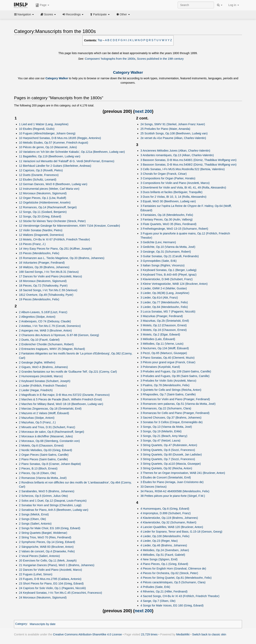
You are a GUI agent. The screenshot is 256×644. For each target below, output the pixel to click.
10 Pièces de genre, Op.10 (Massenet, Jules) (48, 147)
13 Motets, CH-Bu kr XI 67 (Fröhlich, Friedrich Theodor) (54, 239)
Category (21, 624)
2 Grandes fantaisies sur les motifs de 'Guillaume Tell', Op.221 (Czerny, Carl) (68, 372)
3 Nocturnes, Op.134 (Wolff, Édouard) (165, 348)
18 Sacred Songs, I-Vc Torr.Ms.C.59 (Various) (48, 290)
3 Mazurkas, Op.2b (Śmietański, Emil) (165, 321)
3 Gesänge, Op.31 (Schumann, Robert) (166, 252)
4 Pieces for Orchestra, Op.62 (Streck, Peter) (169, 573)
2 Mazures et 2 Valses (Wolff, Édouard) (44, 413)
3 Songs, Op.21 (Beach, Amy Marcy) (164, 436)
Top (100, 40)
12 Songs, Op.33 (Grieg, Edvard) (40, 216)
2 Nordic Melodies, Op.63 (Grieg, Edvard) (46, 450)
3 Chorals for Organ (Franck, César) (163, 174)
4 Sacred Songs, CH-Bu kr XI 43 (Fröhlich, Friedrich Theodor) (180, 596)
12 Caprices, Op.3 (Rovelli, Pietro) (41, 170)
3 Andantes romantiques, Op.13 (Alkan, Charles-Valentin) (177, 155)
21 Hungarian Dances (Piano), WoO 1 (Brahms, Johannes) (57, 565)
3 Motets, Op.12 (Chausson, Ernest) (163, 325)
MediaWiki (183, 634)
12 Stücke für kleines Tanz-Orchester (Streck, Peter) (52, 221)
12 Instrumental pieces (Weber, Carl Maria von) (49, 189)
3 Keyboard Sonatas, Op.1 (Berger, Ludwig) (168, 270)
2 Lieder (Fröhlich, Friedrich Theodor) (43, 386)
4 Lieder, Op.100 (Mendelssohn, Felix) (165, 536)
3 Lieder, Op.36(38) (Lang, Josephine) (165, 293)
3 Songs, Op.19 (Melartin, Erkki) (161, 431)
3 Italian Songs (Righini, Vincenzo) (162, 265)
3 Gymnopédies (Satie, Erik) (158, 261)
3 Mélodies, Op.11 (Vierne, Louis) (162, 344)
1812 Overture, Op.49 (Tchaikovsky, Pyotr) (46, 295)
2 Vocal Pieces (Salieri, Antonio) (39, 556)
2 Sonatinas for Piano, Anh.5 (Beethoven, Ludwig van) (54, 510)
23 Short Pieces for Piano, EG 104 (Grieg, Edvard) (51, 583)
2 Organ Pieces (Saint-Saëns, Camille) (44, 455)
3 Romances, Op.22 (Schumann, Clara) (166, 408)
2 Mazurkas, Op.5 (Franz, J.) (37, 422)
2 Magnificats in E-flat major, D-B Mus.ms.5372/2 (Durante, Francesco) (64, 395)
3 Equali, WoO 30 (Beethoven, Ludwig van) (168, 201)
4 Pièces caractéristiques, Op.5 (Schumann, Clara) (173, 582)
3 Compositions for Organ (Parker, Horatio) (168, 178)
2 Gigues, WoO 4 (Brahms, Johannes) (43, 367)
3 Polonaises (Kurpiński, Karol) (160, 367)
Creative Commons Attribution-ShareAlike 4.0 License (87, 634)
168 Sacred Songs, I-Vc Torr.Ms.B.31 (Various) (49, 272)
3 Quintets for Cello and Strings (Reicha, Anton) (171, 390)
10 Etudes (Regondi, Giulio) (37, 129)
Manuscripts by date (42, 624)
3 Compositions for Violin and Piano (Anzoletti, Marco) (175, 183)
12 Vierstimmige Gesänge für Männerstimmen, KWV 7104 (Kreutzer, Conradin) (69, 226)
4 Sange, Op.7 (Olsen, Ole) (158, 601)
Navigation (24, 14)
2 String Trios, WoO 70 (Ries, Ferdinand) (45, 537)
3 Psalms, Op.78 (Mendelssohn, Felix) (165, 385)
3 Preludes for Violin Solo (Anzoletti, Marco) (168, 381)
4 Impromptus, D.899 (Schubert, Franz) (165, 513)
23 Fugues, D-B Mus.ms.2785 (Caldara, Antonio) (50, 579)
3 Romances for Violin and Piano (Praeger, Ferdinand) (175, 399)
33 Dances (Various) (153, 487)
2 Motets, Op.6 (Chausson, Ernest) (41, 446)
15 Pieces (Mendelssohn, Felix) (39, 253)
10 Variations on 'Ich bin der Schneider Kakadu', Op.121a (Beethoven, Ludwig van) (72, 152)
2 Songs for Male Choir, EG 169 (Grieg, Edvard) (50, 528)
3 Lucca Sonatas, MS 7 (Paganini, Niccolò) (168, 312)
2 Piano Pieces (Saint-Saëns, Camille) (43, 459)
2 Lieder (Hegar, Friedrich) (36, 390)
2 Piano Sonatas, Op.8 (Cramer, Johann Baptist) (50, 464)
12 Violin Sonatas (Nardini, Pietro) (41, 230)
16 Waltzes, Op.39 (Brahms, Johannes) (44, 267)
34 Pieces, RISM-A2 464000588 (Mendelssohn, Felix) (175, 491)
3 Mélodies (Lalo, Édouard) (158, 339)
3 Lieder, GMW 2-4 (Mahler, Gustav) (164, 288)
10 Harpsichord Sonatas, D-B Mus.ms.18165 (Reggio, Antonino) (60, 138)
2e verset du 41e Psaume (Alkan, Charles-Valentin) (173, 138)
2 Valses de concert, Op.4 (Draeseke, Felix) (47, 551)
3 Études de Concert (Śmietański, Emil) (166, 477)
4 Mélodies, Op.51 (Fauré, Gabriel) (163, 555)
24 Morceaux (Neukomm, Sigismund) (43, 597)
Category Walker (128, 72)
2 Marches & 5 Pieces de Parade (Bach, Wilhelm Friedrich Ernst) (60, 399)
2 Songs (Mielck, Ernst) (34, 514)
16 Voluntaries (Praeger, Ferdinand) (42, 263)
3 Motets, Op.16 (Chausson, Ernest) (163, 330)
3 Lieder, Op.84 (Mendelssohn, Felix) (164, 307)
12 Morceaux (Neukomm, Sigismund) (43, 193)
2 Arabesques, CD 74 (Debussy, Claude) (45, 321)
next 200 (143, 111)
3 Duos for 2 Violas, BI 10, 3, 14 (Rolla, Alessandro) (173, 197)
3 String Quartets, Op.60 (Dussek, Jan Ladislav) (171, 454)
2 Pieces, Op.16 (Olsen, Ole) (37, 473)
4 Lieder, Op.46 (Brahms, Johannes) (164, 545)
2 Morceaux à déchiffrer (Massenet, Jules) (46, 436)
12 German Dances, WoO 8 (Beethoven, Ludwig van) (53, 184)
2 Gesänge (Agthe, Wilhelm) (37, 362)
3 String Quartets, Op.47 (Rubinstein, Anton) (169, 445)
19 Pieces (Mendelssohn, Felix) (39, 299)
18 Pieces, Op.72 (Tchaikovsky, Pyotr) (43, 286)
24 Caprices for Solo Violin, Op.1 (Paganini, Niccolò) (52, 588)
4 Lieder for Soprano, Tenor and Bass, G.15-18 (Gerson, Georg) (181, 532)
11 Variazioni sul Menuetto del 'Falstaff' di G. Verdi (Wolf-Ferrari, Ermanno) (67, 161)
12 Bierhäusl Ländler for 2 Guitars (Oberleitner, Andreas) (55, 166)
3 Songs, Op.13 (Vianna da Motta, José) (166, 427)
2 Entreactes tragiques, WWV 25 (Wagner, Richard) (52, 349)
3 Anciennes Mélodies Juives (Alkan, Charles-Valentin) (175, 151)
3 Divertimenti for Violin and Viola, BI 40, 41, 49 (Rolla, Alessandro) (183, 188)
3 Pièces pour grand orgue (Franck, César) (168, 362)
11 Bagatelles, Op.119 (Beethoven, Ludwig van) (50, 156)
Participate (100, 14)
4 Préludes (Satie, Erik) (155, 587)
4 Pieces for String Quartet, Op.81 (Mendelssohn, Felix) (176, 578)
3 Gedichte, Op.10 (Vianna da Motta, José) (168, 247)
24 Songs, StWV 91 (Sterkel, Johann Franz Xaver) (173, 124)
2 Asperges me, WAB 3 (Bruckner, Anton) (45, 330)
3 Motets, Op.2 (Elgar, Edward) (160, 334)
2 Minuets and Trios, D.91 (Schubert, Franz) (47, 427)
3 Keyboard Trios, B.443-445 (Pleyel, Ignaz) (168, 275)
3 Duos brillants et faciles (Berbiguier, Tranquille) (171, 192)
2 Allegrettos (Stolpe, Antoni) (37, 317)
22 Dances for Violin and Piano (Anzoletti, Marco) (50, 570)
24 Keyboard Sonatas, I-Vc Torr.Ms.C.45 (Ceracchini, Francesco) (60, 593)
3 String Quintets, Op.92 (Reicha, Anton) (166, 468)
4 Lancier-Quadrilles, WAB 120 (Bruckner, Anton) (172, 527)
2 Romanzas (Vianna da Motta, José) (43, 478)
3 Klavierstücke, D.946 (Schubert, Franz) (166, 279)
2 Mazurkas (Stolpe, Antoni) (37, 418)
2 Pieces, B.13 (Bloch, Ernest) (38, 468)
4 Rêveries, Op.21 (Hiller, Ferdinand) (164, 591)
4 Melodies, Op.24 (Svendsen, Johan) (165, 550)
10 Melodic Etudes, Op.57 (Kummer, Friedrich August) (54, 143)
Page (42, 5)
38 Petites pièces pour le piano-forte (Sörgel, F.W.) (173, 496)
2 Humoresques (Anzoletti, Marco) (41, 376)
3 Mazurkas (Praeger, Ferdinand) (162, 316)
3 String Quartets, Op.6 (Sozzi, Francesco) (168, 450)
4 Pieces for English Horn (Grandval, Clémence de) (173, 569)
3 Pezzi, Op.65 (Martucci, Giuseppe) (164, 353)
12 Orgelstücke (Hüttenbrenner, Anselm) (45, 202)
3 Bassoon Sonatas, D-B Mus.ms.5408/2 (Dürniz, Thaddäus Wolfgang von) (188, 165)
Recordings (73, 14)
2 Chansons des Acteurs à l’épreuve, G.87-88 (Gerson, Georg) (59, 335)
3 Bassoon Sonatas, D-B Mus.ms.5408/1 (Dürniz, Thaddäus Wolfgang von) (188, 160)
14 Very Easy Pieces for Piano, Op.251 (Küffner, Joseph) (55, 249)
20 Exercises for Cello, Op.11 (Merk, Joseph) (48, 561)
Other (123, 14)
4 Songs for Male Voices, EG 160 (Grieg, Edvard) (172, 605)
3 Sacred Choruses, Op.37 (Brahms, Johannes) (171, 418)
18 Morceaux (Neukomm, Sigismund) (43, 281)
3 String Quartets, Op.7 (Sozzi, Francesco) (168, 459)
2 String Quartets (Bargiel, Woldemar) (43, 533)
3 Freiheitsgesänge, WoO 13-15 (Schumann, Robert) (174, 229)
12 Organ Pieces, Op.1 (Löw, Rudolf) (43, 198)
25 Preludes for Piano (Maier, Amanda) (165, 129)
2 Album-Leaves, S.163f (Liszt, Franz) (43, 312)
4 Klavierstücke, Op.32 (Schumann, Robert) (168, 522)
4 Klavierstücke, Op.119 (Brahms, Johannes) (169, 518)
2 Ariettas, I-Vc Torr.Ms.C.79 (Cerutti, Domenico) (50, 326)
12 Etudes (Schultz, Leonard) (38, 180)
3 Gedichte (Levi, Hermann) (158, 242)
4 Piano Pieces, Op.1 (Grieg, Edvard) (164, 564)
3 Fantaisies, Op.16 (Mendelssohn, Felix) (167, 215)
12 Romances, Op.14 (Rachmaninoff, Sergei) (48, 207)
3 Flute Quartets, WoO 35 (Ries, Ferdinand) (168, 224)
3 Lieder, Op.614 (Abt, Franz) (159, 298)
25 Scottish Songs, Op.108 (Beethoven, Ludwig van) (174, 133)
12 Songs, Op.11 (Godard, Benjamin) (43, 212)
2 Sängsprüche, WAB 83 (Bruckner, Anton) (46, 547)
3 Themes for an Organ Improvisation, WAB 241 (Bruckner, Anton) (183, 473)
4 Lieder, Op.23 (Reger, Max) (159, 541)
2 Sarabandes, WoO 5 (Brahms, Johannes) (47, 491)
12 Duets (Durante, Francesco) (39, 175)
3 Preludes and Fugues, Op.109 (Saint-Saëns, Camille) (176, 371)
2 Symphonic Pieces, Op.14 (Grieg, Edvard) (47, 542)
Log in (234, 5)
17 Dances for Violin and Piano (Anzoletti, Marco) (50, 276)
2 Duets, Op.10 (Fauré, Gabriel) (39, 340)
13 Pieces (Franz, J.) (32, 244)
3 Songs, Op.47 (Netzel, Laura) (160, 441)
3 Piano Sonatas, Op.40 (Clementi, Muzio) (167, 358)
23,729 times (149, 634)
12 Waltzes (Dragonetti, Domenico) (41, 235)
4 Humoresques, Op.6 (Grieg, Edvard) (165, 509)
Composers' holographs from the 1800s (110, 59)
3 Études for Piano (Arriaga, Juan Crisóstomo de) (172, 482)
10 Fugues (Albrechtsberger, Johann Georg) (47, 133)
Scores (48, 14)
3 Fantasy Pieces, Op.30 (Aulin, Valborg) (166, 219)
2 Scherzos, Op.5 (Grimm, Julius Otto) (43, 496)
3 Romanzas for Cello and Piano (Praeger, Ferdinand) (175, 413)
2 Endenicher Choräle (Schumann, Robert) (46, 344)
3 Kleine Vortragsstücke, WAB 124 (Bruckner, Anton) (174, 284)
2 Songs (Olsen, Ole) (32, 519)
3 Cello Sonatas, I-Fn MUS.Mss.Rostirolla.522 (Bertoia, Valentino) (182, 169)
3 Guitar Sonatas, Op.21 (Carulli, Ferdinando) (169, 256)
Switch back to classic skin (209, 634)
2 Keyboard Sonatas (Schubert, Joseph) (45, 381)
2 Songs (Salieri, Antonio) (35, 524)
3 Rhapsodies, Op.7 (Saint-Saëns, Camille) (168, 394)
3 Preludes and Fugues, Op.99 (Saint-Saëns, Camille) (175, 376)
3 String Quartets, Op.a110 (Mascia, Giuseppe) (171, 464)
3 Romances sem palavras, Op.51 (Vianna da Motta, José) (178, 404)
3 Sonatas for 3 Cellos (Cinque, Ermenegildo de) (171, 422)
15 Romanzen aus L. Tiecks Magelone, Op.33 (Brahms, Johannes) (62, 258)
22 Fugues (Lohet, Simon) (36, 574)
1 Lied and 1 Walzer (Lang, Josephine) (44, 124)
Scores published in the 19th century (160, 59)
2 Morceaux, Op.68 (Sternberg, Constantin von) (49, 441)
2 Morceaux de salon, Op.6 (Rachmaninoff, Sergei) (52, 432)
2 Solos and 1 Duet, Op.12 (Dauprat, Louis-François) (53, 501)
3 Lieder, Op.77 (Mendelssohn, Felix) (164, 302)
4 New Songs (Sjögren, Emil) (159, 559)
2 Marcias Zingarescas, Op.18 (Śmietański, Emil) (50, 409)
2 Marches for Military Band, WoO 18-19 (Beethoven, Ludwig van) (61, 404)
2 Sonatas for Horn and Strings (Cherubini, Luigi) (50, 505)
